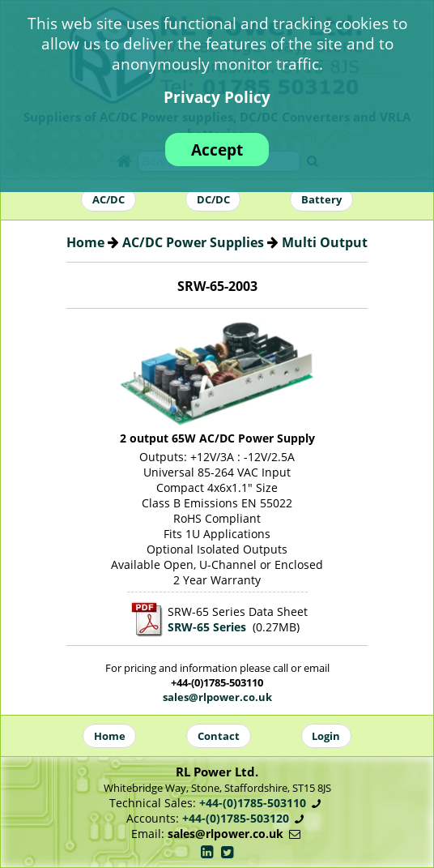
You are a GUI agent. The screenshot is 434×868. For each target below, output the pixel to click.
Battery (321, 199)
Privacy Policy (217, 97)
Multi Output (325, 242)
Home (85, 242)
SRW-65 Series (207, 627)
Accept (217, 150)
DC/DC (213, 199)
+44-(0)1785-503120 (236, 818)
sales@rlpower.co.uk (217, 697)
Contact (219, 736)
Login (326, 736)
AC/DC (108, 199)
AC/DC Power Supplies (193, 242)
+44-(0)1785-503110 (253, 803)
